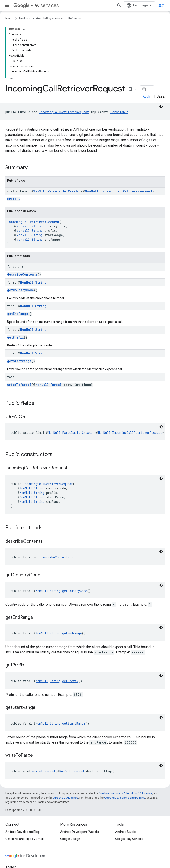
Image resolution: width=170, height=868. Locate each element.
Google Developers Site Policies (125, 798)
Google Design (70, 839)
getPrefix (15, 337)
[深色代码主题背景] (161, 106)
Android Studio (126, 832)
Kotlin (147, 96)
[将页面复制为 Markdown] (144, 89)
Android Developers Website (80, 832)
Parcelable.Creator (64, 191)
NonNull (39, 191)
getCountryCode (20, 290)
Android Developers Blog (22, 832)
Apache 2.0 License (66, 798)
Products (25, 18)
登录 (162, 5)
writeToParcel (19, 385)
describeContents (22, 274)
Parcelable (119, 112)
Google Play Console (129, 839)
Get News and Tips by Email (24, 839)
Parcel (56, 385)
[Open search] (119, 5)
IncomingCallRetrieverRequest (64, 112)
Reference (75, 18)
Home (9, 18)
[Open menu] (7, 5)
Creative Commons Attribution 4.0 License (125, 793)
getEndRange (18, 314)
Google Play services (49, 18)
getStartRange (19, 361)
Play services (36, 5)
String (37, 226)
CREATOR (14, 199)
